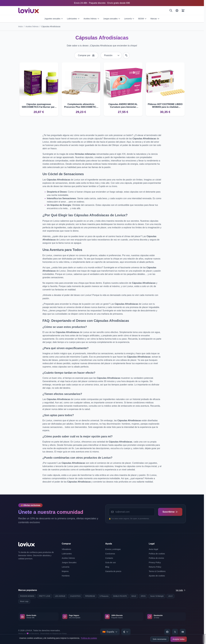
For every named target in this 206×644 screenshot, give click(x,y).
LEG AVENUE (60, 596)
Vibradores (66, 549)
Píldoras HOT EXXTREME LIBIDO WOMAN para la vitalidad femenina (165, 106)
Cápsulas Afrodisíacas (51, 26)
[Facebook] (167, 632)
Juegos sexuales (112, 19)
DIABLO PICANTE (120, 596)
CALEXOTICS (75, 596)
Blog (107, 567)
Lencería (129, 19)
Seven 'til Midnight (157, 596)
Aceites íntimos (92, 19)
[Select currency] (126, 632)
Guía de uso (111, 562)
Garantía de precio (113, 571)
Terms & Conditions (157, 571)
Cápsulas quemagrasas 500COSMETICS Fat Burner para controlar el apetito (39, 106)
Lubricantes (73, 19)
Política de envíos (156, 558)
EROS (143, 596)
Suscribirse (170, 512)
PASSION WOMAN (27, 596)
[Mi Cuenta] (177, 10)
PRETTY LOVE (45, 596)
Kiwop (64, 634)
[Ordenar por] (111, 55)
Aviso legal (153, 549)
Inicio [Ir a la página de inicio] (21, 26)
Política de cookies (89, 638)
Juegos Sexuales (69, 562)
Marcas (155, 19)
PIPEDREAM (90, 596)
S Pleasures (104, 596)
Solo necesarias (160, 639)
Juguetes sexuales (54, 19)
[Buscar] (171, 10)
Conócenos (110, 554)
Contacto (109, 558)
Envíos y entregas (113, 549)
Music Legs (24, 601)
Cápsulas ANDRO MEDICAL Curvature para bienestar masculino (123, 106)
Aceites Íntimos (32, 26)
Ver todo (181, 590)
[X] (175, 632)
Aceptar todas (179, 639)
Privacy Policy (155, 562)
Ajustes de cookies (157, 576)
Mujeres (65, 571)
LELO (170, 596)
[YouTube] (183, 632)
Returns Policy (155, 567)
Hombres (66, 576)
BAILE (134, 596)
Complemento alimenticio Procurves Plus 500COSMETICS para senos (81, 106)
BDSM (142, 19)
